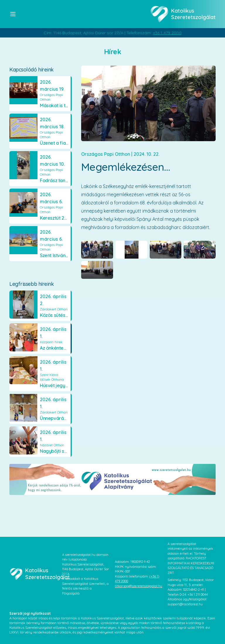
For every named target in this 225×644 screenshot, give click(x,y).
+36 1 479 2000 (167, 33)
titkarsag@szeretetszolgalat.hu (139, 586)
